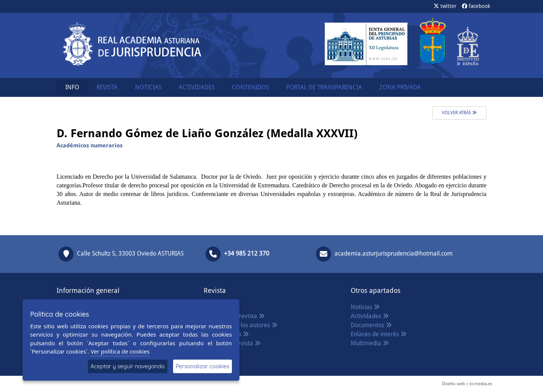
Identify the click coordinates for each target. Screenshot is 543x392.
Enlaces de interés (379, 334)
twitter (445, 6)
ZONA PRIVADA (400, 87)
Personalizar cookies (202, 366)
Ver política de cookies (120, 351)
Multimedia (370, 343)
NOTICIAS (148, 87)
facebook (476, 6)
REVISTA (107, 87)
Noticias (365, 307)
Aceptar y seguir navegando (128, 366)
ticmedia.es (481, 384)
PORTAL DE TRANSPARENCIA (324, 87)
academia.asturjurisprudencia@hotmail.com (393, 254)
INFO (72, 87)
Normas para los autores (241, 325)
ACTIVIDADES (197, 87)
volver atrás (459, 113)
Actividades (370, 316)
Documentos (371, 325)
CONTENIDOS (250, 87)
